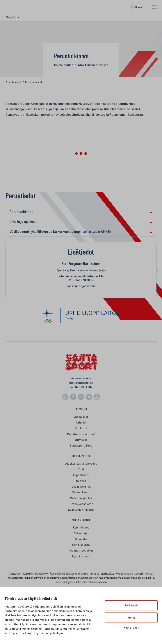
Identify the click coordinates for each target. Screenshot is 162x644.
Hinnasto (81, 539)
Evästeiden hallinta (81, 509)
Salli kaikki (131, 605)
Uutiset (81, 481)
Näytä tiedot (131, 628)
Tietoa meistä (81, 456)
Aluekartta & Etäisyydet (81, 463)
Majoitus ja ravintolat (81, 434)
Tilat (81, 469)
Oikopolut (11, 17)
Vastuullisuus (81, 492)
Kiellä (131, 617)
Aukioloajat (81, 533)
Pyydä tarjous (81, 556)
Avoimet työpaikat (81, 550)
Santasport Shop (81, 445)
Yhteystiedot (81, 520)
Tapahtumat (81, 475)
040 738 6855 (81, 280)
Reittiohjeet (81, 527)
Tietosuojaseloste (81, 504)
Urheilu (81, 422)
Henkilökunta (81, 545)
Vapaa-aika (81, 417)
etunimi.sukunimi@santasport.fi (81, 276)
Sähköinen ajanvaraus (81, 286)
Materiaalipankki (81, 498)
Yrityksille (81, 440)
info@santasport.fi (81, 383)
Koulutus (81, 428)
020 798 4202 (84, 387)
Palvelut (81, 409)
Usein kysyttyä (81, 486)
